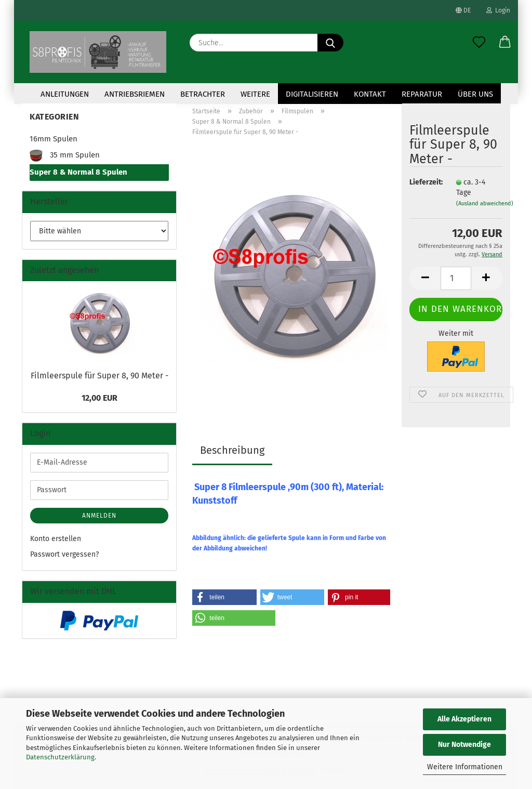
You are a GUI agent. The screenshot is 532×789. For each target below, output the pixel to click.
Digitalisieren (312, 94)
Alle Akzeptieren (464, 719)
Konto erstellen (56, 539)
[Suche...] (330, 43)
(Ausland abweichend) (485, 203)
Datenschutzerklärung (60, 757)
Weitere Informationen (465, 767)
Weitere (255, 94)
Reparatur (422, 94)
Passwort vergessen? (64, 554)
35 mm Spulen (65, 156)
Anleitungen (65, 94)
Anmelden (99, 516)
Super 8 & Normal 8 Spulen (78, 172)
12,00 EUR (99, 398)
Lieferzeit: (425, 182)
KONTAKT (370, 94)
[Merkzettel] (479, 43)
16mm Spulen (54, 139)
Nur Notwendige (464, 745)
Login (498, 10)
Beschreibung (232, 450)
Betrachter (203, 94)
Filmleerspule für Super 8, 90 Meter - (99, 376)
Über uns (475, 94)
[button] (505, 43)
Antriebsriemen (135, 94)
